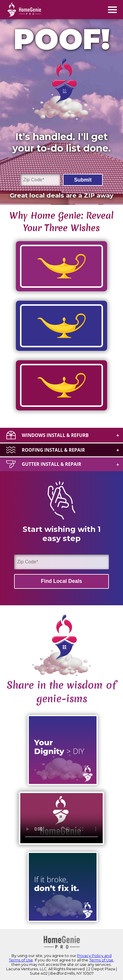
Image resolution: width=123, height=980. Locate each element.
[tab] (61, 435)
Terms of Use (101, 960)
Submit (83, 180)
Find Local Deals (61, 581)
